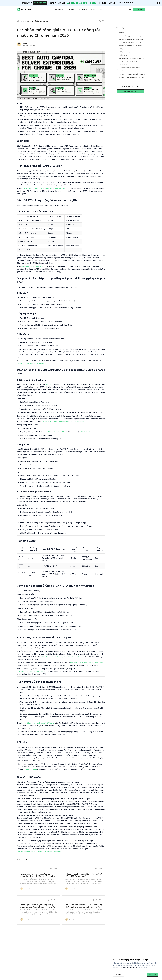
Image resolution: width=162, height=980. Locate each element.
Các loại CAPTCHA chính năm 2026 (130, 43)
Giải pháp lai (124, 55)
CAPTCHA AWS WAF (89, 432)
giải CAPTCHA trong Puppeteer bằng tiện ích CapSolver (63, 421)
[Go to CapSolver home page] (24, 9)
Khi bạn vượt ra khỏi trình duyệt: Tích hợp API (132, 77)
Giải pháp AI (123, 49)
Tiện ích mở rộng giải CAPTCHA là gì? (130, 36)
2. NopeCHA (124, 65)
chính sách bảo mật (130, 968)
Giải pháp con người (126, 52)
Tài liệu (94, 10)
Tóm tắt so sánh (124, 71)
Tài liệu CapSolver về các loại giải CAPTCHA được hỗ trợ (62, 657)
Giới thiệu (121, 33)
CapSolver (49, 384)
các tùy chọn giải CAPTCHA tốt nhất (31, 363)
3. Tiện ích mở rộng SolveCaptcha (130, 68)
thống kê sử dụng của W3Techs (33, 266)
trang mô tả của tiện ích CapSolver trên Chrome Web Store (44, 188)
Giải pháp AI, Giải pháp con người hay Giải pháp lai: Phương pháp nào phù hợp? (132, 46)
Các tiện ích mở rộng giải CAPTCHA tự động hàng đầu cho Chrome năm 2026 (132, 58)
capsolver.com (31, 769)
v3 (48, 432)
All (24, 21)
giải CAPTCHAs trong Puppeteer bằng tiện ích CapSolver (39, 851)
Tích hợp (71, 10)
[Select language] (130, 9)
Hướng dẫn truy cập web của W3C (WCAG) (38, 723)
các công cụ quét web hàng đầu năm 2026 (87, 663)
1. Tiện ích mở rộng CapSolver (129, 61)
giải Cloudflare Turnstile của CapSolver (32, 672)
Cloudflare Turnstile (57, 432)
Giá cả (102, 9)
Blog (19, 21)
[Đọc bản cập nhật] (127, 3)
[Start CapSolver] (139, 9)
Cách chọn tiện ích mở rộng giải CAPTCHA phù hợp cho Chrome (132, 74)
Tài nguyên (82, 10)
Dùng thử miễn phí (131, 91)
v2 (45, 432)
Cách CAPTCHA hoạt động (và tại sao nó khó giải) (132, 39)
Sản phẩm (59, 10)
